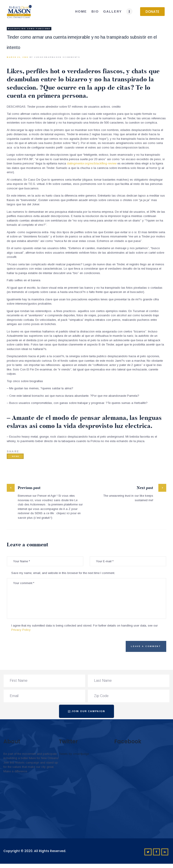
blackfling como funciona (29, 29)
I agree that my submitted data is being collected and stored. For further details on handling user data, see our (84, 628)
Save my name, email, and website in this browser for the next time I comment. (63, 573)
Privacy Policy (21, 630)
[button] (152, 12)
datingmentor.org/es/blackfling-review (92, 163)
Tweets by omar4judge (74, 754)
